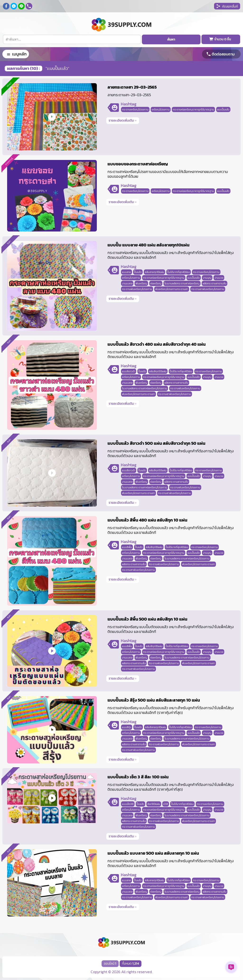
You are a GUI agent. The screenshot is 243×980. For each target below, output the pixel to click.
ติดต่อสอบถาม (223, 54)
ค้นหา (171, 39)
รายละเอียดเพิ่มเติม (123, 120)
